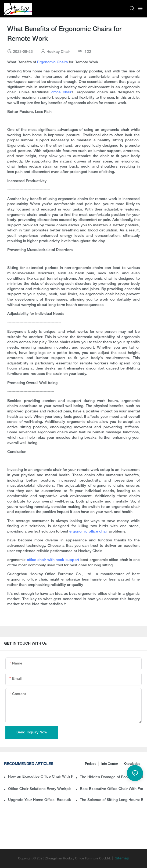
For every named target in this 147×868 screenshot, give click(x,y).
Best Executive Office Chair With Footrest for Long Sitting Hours (111, 789)
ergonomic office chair (89, 532)
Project (90, 764)
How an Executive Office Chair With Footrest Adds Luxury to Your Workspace (41, 777)
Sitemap (121, 858)
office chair (61, 92)
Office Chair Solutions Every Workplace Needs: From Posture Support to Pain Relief (40, 789)
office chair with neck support (53, 560)
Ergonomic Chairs (52, 62)
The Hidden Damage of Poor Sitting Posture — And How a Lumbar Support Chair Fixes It (111, 777)
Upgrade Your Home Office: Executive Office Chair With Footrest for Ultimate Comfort (40, 800)
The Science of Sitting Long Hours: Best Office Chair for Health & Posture (111, 800)
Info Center (110, 764)
